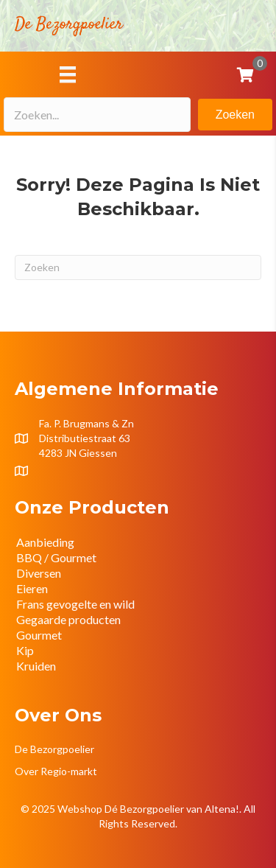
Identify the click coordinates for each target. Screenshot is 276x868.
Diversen (39, 573)
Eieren (32, 588)
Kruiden (36, 666)
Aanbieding (45, 542)
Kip (25, 650)
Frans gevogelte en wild (75, 604)
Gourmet (39, 635)
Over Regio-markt (56, 771)
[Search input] (97, 115)
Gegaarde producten (68, 619)
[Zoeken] (138, 267)
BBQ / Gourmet (56, 557)
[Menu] (68, 74)
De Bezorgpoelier (54, 749)
